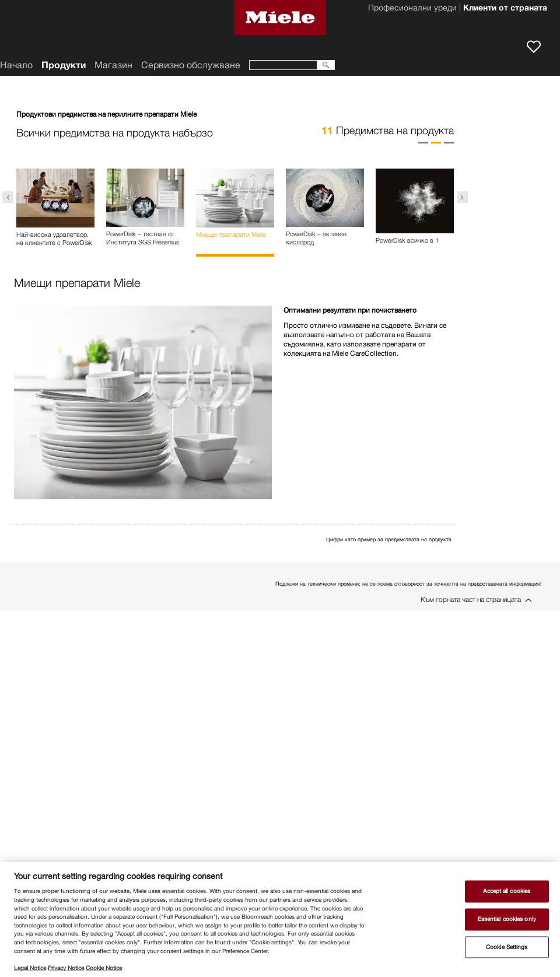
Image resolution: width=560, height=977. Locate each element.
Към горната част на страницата (471, 599)
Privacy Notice (66, 968)
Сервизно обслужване (191, 65)
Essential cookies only (507, 919)
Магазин (113, 65)
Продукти (64, 65)
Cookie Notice (104, 968)
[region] (280, 920)
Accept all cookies (507, 892)
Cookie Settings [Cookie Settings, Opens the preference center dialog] (507, 947)
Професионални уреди (412, 9)
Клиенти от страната (505, 9)
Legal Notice (30, 968)
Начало (16, 65)
